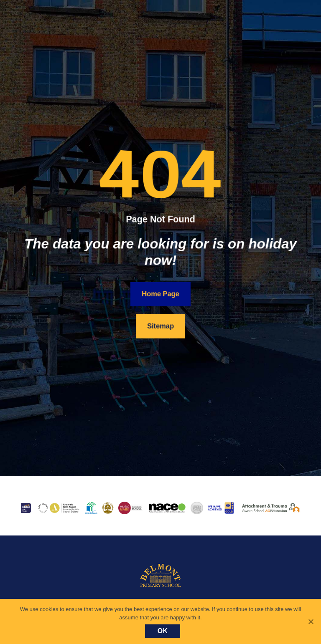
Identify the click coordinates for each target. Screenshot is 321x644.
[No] (311, 621)
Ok (163, 631)
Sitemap (161, 326)
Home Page (160, 294)
